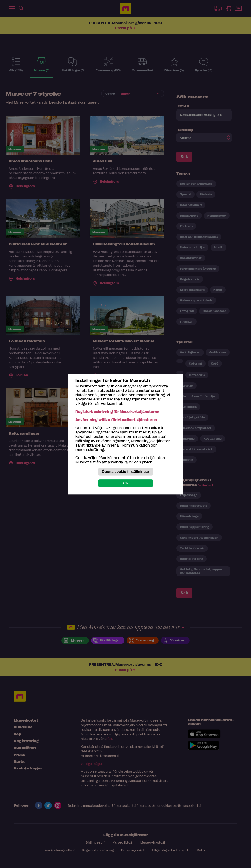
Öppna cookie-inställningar (125, 472)
